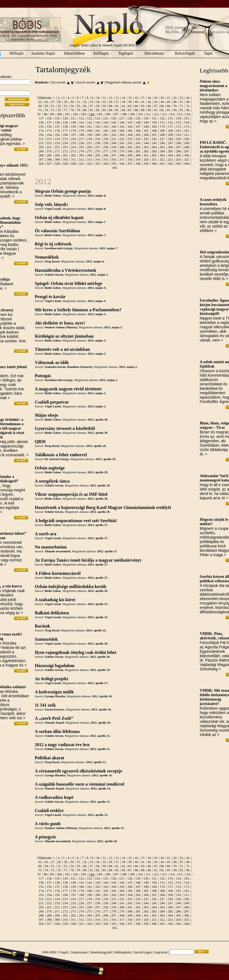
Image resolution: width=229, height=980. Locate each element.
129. (138, 118)
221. (114, 139)
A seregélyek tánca (52, 481)
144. (106, 122)
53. (66, 106)
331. (82, 164)
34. (98, 102)
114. (172, 114)
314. (98, 159)
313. (90, 159)
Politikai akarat (50, 758)
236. (82, 143)
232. (50, 143)
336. (122, 164)
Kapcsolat (161, 952)
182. (106, 131)
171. (171, 127)
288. (41, 155)
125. (106, 118)
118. (50, 118)
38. (124, 102)
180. (90, 131)
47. (182, 102)
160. (82, 127)
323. (171, 159)
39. (130, 102)
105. (100, 114)
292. (74, 155)
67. (156, 106)
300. (138, 155)
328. (58, 164)
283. (155, 151)
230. (187, 139)
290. (58, 155)
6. (78, 98)
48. (188, 102)
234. (66, 143)
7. (83, 98)
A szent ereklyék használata (213, 202)
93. (169, 110)
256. (90, 147)
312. (82, 159)
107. (116, 114)
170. (163, 127)
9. (93, 98)
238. (98, 143)
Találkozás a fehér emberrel (61, 455)
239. (106, 143)
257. (98, 147)
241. (122, 143)
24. (188, 98)
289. (50, 155)
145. (114, 122)
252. (58, 147)
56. (85, 106)
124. (98, 118)
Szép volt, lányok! (52, 204)
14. (124, 98)
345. (115, 168)
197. (74, 135)
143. (98, 122)
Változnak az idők (52, 362)
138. (58, 122)
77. (66, 110)
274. (82, 151)
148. (138, 122)
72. (188, 106)
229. (179, 139)
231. (41, 143)
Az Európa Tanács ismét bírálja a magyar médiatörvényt (88, 560)
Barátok (43, 626)
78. (72, 110)
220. (106, 139)
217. (82, 139)
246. (163, 143)
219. (98, 139)
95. (182, 110)
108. (124, 114)
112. (156, 114)
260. (122, 147)
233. (58, 143)
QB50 (40, 442)
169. (155, 127)
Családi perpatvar (52, 402)
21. (169, 98)
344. (187, 164)
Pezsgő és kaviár (50, 297)
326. (41, 164)
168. (146, 127)
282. (146, 151)
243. (138, 143)
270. (50, 151)
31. (79, 102)
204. (130, 135)
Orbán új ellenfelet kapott (59, 218)
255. (82, 147)
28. (60, 102)
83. (105, 110)
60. (111, 106)
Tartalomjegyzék (101, 952)
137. (50, 122)
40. (137, 102)
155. (41, 127)
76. (60, 110)
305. (179, 155)
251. (50, 147)
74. (47, 110)
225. (146, 139)
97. (39, 114)
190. (171, 131)
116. (188, 114)
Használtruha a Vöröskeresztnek (66, 270)
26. (47, 102)
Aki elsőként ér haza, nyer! (60, 323)
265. (163, 147)
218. (90, 139)
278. (114, 151)
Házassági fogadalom (55, 666)
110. (140, 114)
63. (130, 106)
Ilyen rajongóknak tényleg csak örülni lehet (76, 652)
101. (68, 114)
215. (66, 139)
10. (98, 98)
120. (66, 118)
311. (74, 159)
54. (72, 106)
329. (66, 164)
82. (98, 110)
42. (150, 102)
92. (162, 110)
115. (180, 114)
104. (92, 114)
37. (118, 102)
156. (50, 127)
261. (130, 147)
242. (130, 143)
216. (74, 139)
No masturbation (51, 547)
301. (146, 155)
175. (50, 131)
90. (150, 110)
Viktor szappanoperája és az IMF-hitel (71, 494)
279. (122, 151)
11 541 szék (45, 705)
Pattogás (43, 376)
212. (41, 139)
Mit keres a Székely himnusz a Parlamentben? (78, 310)
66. (150, 106)
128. (130, 118)
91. (156, 110)
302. (155, 155)
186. (138, 131)
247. (171, 143)
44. (162, 102)
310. (66, 159)
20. (162, 98)
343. (179, 164)
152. (171, 122)
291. (66, 155)
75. (53, 110)
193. (41, 135)
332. (90, 164)
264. (155, 147)
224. (138, 139)
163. (106, 127)
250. (41, 147)
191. (179, 131)
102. (76, 114)
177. (66, 131)
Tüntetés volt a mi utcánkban (62, 349)
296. (106, 155)
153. (179, 122)
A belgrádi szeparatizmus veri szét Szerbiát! (76, 521)
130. (146, 118)
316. (114, 159)
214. (58, 139)
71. (182, 106)
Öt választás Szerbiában (57, 231)
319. (138, 159)
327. (50, 164)
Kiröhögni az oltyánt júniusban (64, 336)
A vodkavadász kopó (54, 797)
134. (179, 118)
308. (50, 159)
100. (60, 114)
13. (118, 98)
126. (114, 118)
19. (156, 98)
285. (171, 151)
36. (111, 102)
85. (118, 110)
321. (155, 159)
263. (146, 147)
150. (155, 122)
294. (90, 155)
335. (114, 164)
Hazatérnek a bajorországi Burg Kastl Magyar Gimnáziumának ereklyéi (103, 507)
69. (169, 106)
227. (163, 139)
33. (92, 102)
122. (82, 118)
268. (187, 147)
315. (106, 159)
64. (137, 106)
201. (106, 135)
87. (130, 110)
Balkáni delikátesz (52, 613)
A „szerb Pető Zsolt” (54, 718)
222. (122, 139)
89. (143, 110)
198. (82, 135)
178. (74, 131)
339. (146, 164)
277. (106, 151)
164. (114, 127)
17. (143, 98)
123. (90, 118)
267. (179, 147)
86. (124, 110)
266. (171, 147)
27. (53, 102)
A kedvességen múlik (54, 692)
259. (114, 147)
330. (74, 164)
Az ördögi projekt (52, 679)
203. (122, 135)
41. (143, 102)
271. (58, 151)
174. (41, 131)
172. (179, 127)
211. (187, 135)
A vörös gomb (48, 824)
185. (130, 131)
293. (82, 155)
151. (163, 122)
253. (66, 147)
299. (130, 155)
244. (146, 143)
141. (82, 122)
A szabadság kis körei (55, 600)
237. (90, 143)
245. (155, 143)
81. (92, 110)
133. (171, 118)
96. (188, 110)
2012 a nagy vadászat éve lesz (62, 745)
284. (163, 151)
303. (163, 155)
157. (58, 127)
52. (60, 106)
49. (40, 106)
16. (137, 98)
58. (98, 106)
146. (122, 122)
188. (155, 131)
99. (52, 114)
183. (114, 131)
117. (42, 118)
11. (105, 98)
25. (40, 102)
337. (130, 164)
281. (138, 151)
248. (179, 143)
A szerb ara (46, 534)
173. (187, 127)
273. (74, 151)
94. (175, 110)
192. (187, 131)
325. (187, 159)
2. (59, 98)
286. (179, 151)
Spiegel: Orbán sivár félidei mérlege (69, 283)
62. (124, 106)
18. (150, 98)
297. (114, 155)
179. (82, 131)
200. (98, 135)
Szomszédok (46, 639)
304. (171, 155)
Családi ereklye (49, 810)
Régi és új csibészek (53, 244)
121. (74, 118)
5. (74, 98)
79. (79, 110)
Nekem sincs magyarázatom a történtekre (214, 86)
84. (111, 110)
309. (58, 159)
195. (58, 135)
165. (122, 127)
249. (187, 143)
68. (162, 106)
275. (90, 151)
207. (155, 135)
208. (163, 135)
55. (79, 106)
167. (138, 127)
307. (41, 159)
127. (122, 118)
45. (169, 102)
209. (171, 135)
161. (90, 127)
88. (137, 110)
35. (105, 102)
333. (98, 164)
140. (74, 122)
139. (66, 122)
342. (171, 164)
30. (72, 102)
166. (130, 127)
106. (108, 114)
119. (58, 118)
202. (114, 135)
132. (163, 118)
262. (138, 147)
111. (148, 114)
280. (130, 151)
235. (74, 143)
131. (154, 118)
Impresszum (79, 952)
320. (146, 159)
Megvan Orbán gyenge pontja (63, 191)
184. (122, 131)
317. (122, 159)
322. (163, 159)
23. (182, 98)
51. (53, 106)
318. (130, 159)
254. (74, 147)
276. (98, 151)
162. (98, 127)
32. (85, 102)
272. (66, 151)
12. (111, 98)
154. (187, 122)
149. (146, 122)
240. (114, 143)
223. (130, 139)
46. (175, 102)
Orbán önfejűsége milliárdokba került (71, 586)
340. (155, 164)
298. (122, 155)
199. (90, 135)
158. (66, 127)
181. (98, 131)
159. (74, 127)
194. (50, 135)
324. (179, 159)
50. (47, 106)
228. (171, 139)
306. (187, 155)
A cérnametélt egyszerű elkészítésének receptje (79, 771)
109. (132, 114)
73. (40, 110)
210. (179, 135)
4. (69, 98)
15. (130, 98)
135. (187, 118)
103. (84, 114)
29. (66, 102)
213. (50, 139)
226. (155, 139)
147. (130, 122)
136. (41, 122)
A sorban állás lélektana (57, 731)
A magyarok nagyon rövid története (68, 389)
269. (41, 151)
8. (88, 98)
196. (66, 135)
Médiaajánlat (123, 952)
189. (163, 131)
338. (138, 164)
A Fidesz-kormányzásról (58, 573)
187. (146, 131)
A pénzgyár (46, 837)
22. (175, 98)
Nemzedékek (47, 257)
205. (138, 135)
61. (118, 106)
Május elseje (47, 415)
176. (58, 131)
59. (105, 106)
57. (92, 106)
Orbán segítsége (50, 468)
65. (143, 106)
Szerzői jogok (143, 952)
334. (106, 164)
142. (90, 122)
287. (187, 151)
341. (163, 164)
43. (156, 102)
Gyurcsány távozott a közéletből (65, 428)
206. (147, 135)
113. (164, 114)
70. (175, 106)
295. (98, 155)
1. (54, 98)
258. (106, 147)
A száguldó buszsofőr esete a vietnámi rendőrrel (80, 784)
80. (85, 110)
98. (46, 114)
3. (64, 98)
